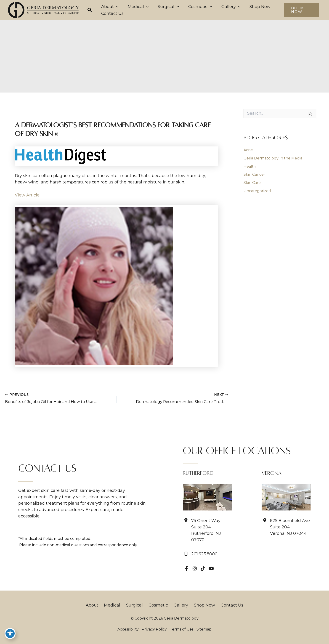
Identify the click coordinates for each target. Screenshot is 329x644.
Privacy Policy (154, 629)
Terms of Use (182, 629)
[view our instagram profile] (195, 569)
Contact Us (227, 605)
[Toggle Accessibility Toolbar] (10, 634)
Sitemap (204, 629)
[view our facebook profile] (186, 569)
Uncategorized (257, 192)
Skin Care (252, 183)
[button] (90, 11)
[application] (114, 7)
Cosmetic (158, 605)
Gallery (179, 605)
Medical (115, 605)
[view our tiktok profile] (203, 569)
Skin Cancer (254, 175)
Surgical (136, 605)
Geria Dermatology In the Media (273, 159)
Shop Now (201, 605)
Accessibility (128, 629)
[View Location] (207, 530)
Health (250, 167)
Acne (248, 150)
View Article (27, 196)
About (97, 605)
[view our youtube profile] (211, 569)
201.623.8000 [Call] (204, 554)
